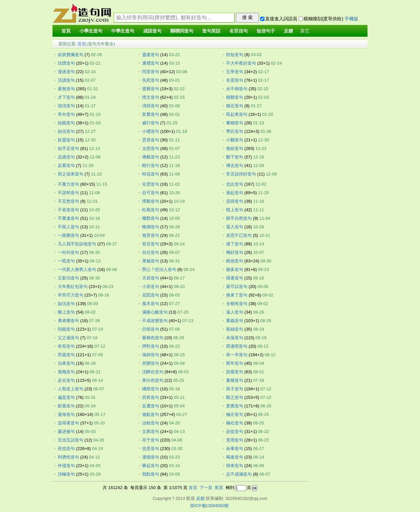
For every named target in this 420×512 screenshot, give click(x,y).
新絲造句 (235, 329)
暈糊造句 (235, 123)
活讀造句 (66, 80)
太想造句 (151, 148)
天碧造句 (151, 278)
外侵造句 (66, 466)
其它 (305, 31)
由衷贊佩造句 (71, 55)
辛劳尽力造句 (71, 295)
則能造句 (66, 329)
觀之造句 (235, 397)
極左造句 (235, 414)
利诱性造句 (68, 457)
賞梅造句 (66, 372)
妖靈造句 (66, 140)
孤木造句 (151, 304)
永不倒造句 (237, 89)
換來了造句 (237, 295)
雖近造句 (235, 106)
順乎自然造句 (239, 218)
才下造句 (66, 97)
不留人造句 (68, 227)
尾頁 (219, 488)
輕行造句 (151, 165)
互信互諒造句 (71, 440)
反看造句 (66, 165)
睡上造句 (66, 312)
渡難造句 (151, 89)
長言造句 (151, 244)
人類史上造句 (71, 389)
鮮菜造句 (66, 406)
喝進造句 (235, 457)
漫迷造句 (66, 72)
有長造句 (66, 346)
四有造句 (151, 397)
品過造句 (66, 157)
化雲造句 (151, 184)
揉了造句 (235, 244)
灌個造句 (151, 457)
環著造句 (235, 278)
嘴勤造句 (151, 218)
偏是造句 (66, 397)
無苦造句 (151, 235)
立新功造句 (68, 278)
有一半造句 (237, 355)
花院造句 (151, 295)
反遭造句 (151, 406)
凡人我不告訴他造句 (77, 244)
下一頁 (206, 488)
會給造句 (235, 148)
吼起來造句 (237, 114)
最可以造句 (237, 287)
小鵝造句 (235, 140)
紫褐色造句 (153, 338)
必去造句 (66, 380)
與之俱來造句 (71, 174)
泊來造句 (66, 363)
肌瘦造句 (235, 372)
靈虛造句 (151, 55)
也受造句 (151, 449)
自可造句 (151, 193)
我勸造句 (151, 474)
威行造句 (151, 123)
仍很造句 (151, 329)
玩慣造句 (66, 63)
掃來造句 (235, 466)
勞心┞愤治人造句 (159, 269)
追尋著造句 (68, 423)
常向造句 (66, 114)
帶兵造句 (235, 131)
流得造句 (235, 201)
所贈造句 (151, 363)
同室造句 (151, 72)
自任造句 (151, 252)
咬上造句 (235, 210)
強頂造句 (66, 106)
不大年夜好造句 (241, 63)
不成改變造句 (155, 321)
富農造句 (151, 114)
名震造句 (235, 80)
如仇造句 (66, 304)
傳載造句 (151, 157)
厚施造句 (151, 261)
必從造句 (235, 431)
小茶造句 (151, 287)
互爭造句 (235, 72)
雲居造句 (151, 140)
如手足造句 (68, 148)
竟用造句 (235, 440)
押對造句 (151, 346)
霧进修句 (66, 431)
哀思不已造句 (239, 235)
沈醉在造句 (153, 372)
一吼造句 (66, 261)
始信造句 (66, 131)
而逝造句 (66, 355)
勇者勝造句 (68, 321)
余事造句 (235, 449)
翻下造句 (235, 157)
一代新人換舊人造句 (77, 269)
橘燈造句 (151, 389)
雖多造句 (235, 269)
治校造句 (151, 423)
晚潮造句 (151, 227)
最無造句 (66, 89)
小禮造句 (151, 131)
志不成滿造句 (239, 474)
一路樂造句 (68, 235)
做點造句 (151, 414)
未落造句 (235, 338)
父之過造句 (68, 338)
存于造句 (151, 440)
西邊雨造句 (237, 346)
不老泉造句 (68, 210)
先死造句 (151, 80)
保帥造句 (151, 355)
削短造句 (235, 55)
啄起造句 (151, 466)
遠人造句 (235, 312)
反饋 (200, 498)
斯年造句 (235, 363)
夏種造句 (235, 380)
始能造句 (66, 123)
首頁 (82, 44)
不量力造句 (68, 184)
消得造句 (151, 106)
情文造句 (151, 97)
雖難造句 (235, 97)
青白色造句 (153, 380)
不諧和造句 (68, 193)
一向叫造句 (68, 252)
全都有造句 (237, 304)
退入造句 (235, 227)
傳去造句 (235, 165)
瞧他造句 (235, 261)
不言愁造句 (68, 201)
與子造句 (235, 389)
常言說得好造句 (241, 174)
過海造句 (66, 414)
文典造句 (151, 431)
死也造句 (66, 449)
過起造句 (235, 193)
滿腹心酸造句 (155, 312)
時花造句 (151, 174)
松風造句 (151, 210)
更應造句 (235, 406)
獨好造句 (235, 252)
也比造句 (235, 184)
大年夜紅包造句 (73, 287)
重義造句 (235, 321)
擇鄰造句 (151, 201)
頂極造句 (66, 474)
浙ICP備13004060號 (210, 506)
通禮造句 (151, 63)
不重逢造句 (68, 218)
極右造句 (235, 423)
